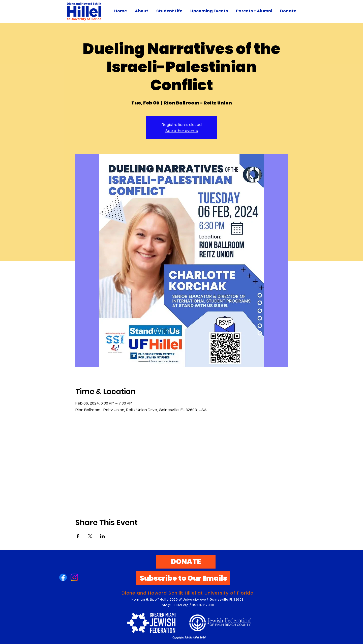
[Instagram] (74, 577)
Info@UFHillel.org (175, 605)
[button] (169, 11)
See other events (182, 131)
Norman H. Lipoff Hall (149, 599)
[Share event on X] (90, 536)
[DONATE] (186, 562)
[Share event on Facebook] (78, 536)
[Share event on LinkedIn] (102, 536)
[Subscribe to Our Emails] (183, 578)
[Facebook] (63, 577)
